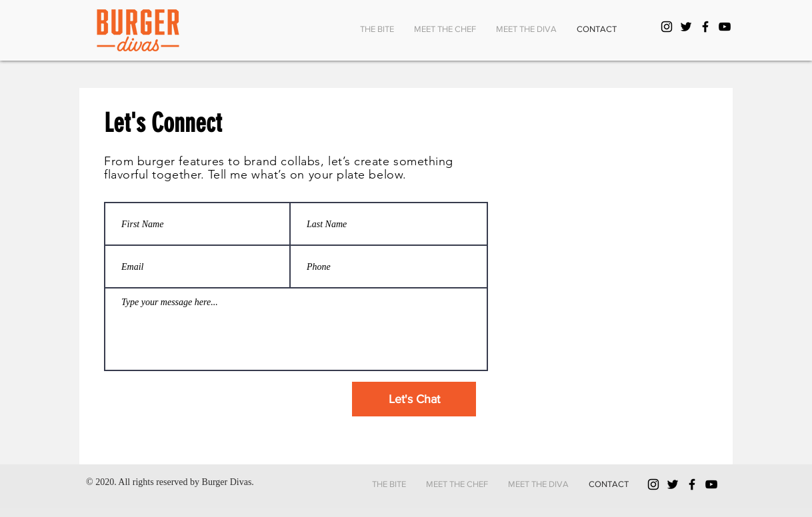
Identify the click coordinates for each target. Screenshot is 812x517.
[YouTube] (725, 27)
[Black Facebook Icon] (705, 27)
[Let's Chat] (414, 399)
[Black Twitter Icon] (686, 27)
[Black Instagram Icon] (667, 27)
